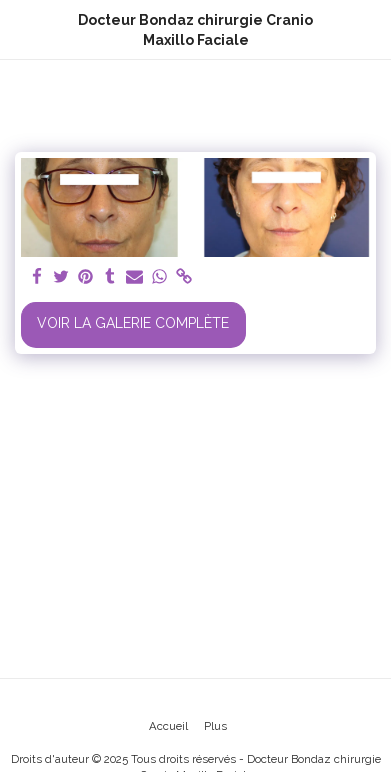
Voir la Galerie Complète (133, 323)
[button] (22, 29)
